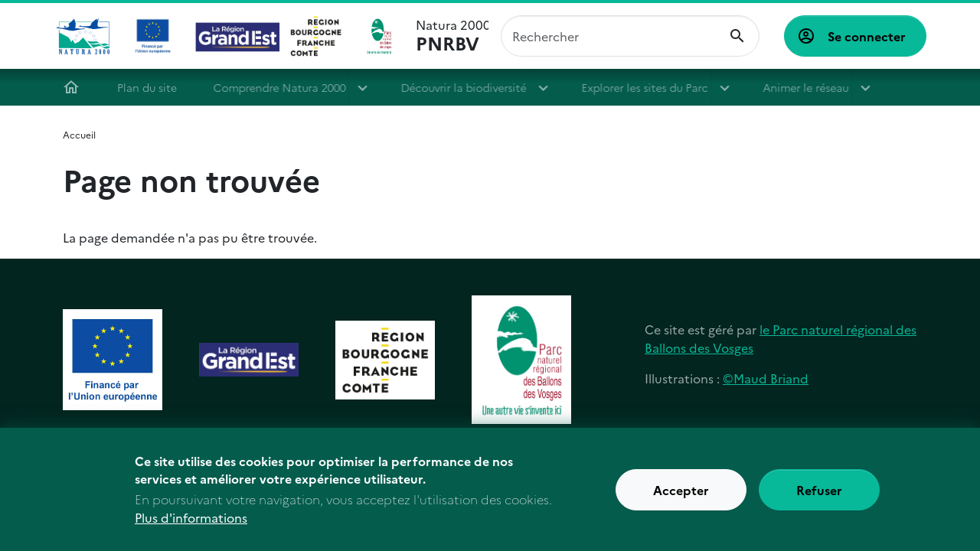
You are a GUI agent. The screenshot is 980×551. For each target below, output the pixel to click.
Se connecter (867, 36)
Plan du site (151, 87)
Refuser (819, 497)
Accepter (681, 497)
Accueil (75, 87)
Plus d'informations (191, 525)
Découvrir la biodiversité (468, 87)
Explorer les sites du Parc (648, 87)
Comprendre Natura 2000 (284, 87)
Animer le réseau (805, 87)
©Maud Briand (766, 378)
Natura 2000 (452, 36)
